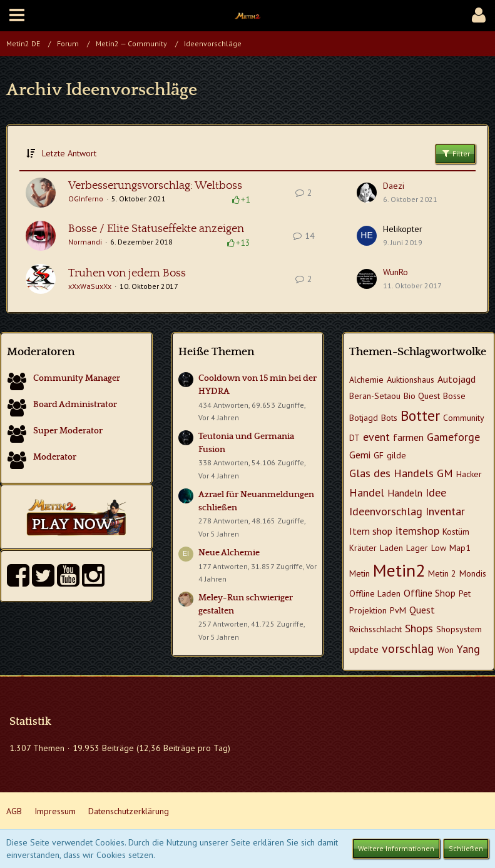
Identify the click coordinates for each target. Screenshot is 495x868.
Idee (436, 492)
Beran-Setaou (375, 396)
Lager (417, 548)
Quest (422, 610)
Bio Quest (422, 396)
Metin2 (399, 570)
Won (446, 650)
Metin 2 (442, 573)
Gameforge (453, 437)
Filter (455, 153)
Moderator (55, 457)
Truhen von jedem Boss (127, 273)
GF (379, 455)
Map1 (460, 548)
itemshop (417, 531)
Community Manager (77, 378)
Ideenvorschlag (386, 511)
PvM (398, 610)
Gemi (360, 455)
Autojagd (457, 379)
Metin (360, 573)
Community (464, 418)
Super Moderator (68, 431)
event (376, 437)
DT (355, 438)
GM (445, 473)
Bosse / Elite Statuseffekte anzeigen (156, 229)
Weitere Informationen (396, 848)
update (364, 649)
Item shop (371, 531)
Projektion (368, 610)
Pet (465, 593)
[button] (17, 16)
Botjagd (364, 418)
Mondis (473, 573)
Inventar (445, 511)
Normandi (85, 242)
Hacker (469, 474)
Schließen (466, 848)
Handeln (405, 493)
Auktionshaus (411, 380)
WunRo (395, 272)
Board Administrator (75, 405)
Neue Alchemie (229, 553)
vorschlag (408, 648)
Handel (367, 492)
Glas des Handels (391, 473)
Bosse (454, 396)
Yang (468, 649)
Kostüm (456, 532)
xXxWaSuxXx (90, 286)
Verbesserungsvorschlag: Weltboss (155, 186)
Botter (420, 416)
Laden (391, 548)
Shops (419, 628)
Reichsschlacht (375, 629)
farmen (408, 437)
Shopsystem (459, 629)
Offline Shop (430, 593)
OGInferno (86, 199)
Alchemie (366, 380)
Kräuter (363, 548)
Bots (389, 418)
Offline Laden (375, 593)
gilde (396, 455)
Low (439, 548)
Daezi (394, 186)
